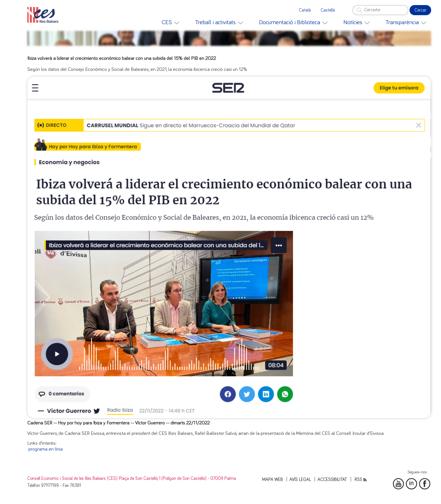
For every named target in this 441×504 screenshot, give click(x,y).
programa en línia (46, 449)
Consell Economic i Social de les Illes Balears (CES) (72, 479)
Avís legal (300, 480)
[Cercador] (380, 10)
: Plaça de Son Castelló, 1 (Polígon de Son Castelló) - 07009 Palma (177, 479)
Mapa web (273, 480)
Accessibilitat (332, 480)
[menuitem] (170, 22)
